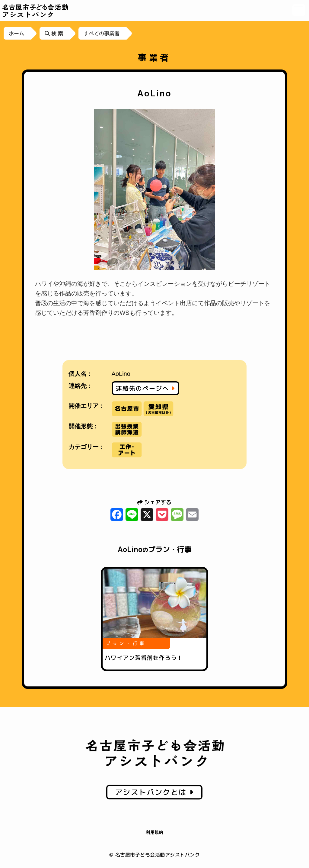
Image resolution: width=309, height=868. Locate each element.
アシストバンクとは (154, 792)
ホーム (16, 33)
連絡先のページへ (145, 388)
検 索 (54, 33)
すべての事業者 (102, 33)
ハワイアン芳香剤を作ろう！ (144, 658)
